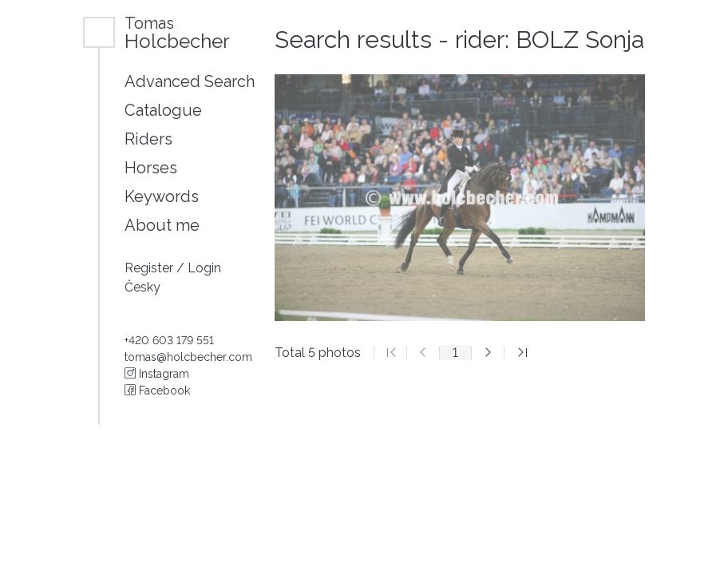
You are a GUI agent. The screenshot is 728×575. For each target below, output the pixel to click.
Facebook (157, 391)
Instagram (157, 374)
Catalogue (163, 110)
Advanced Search (190, 81)
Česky (142, 287)
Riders (148, 139)
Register (150, 268)
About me (162, 225)
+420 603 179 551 (169, 340)
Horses (151, 168)
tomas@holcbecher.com (188, 357)
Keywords (162, 196)
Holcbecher (177, 32)
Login (204, 268)
